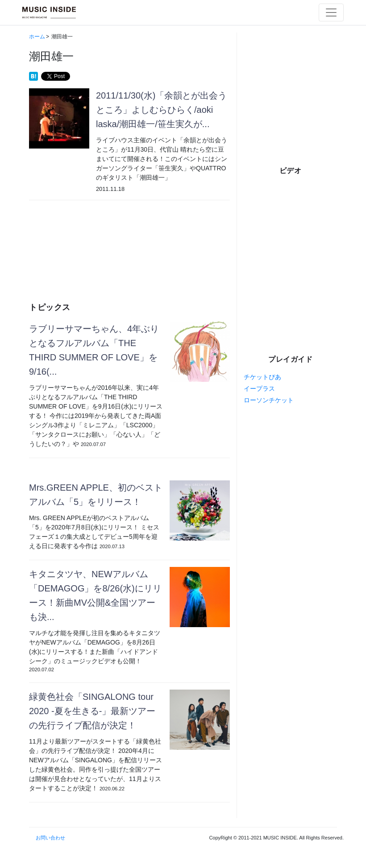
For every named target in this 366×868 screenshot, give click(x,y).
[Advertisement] (129, 240)
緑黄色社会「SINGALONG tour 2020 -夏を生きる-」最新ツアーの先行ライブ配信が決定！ (92, 711)
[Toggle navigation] (331, 12)
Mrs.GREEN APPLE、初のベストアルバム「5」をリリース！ (96, 495)
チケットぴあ (262, 377)
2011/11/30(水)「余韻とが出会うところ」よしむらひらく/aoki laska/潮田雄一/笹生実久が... (161, 110)
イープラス (259, 389)
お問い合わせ (50, 838)
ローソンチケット (269, 400)
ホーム (37, 37)
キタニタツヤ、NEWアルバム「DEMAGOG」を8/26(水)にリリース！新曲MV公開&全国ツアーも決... (95, 595)
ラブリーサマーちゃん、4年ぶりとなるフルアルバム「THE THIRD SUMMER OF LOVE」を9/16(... (94, 350)
